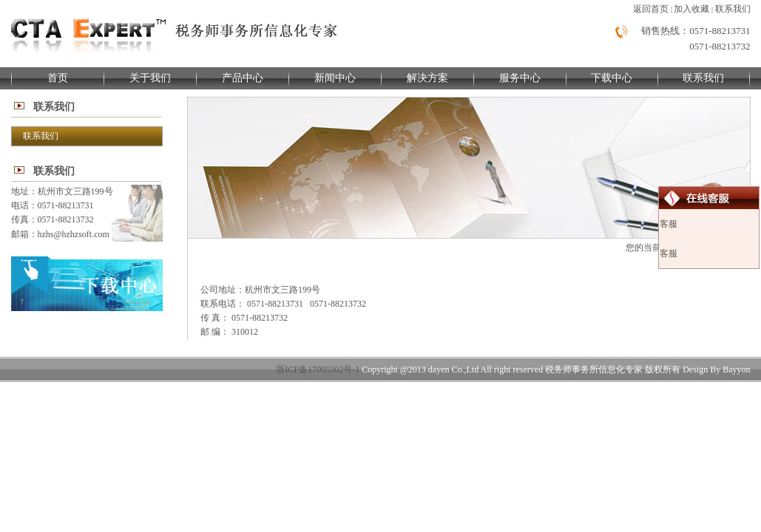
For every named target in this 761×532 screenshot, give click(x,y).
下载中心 (612, 78)
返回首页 (651, 9)
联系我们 (733, 9)
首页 (58, 78)
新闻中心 (335, 78)
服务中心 (520, 78)
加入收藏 (691, 9)
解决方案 (427, 78)
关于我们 (150, 78)
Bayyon (736, 369)
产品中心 (243, 78)
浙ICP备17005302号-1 (318, 369)
